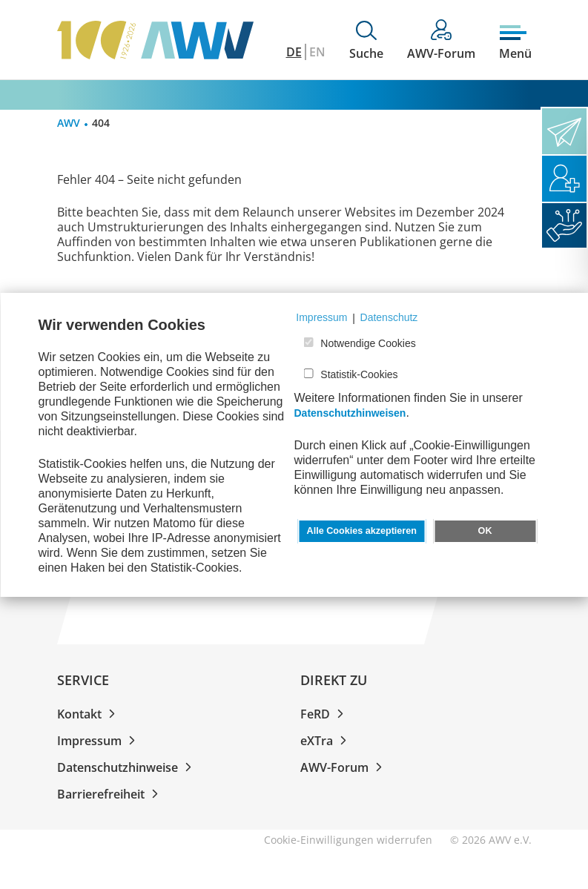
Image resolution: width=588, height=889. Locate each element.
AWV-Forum (344, 767)
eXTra (326, 741)
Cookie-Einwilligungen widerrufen (348, 840)
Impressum (99, 741)
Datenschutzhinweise (127, 767)
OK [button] (485, 531)
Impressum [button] (321, 317)
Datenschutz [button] (389, 317)
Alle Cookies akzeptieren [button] (362, 531)
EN (317, 52)
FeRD (325, 714)
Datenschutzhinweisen (350, 413)
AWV (69, 123)
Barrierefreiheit (110, 794)
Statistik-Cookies (359, 374)
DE (294, 52)
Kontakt (89, 714)
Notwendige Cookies (368, 343)
